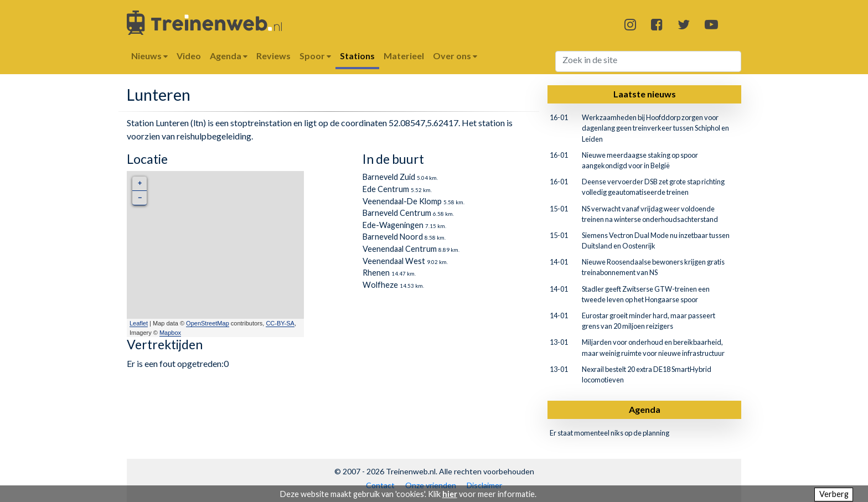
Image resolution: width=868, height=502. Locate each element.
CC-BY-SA (280, 323)
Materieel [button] (404, 56)
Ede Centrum (386, 189)
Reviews (273, 56)
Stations (357, 56)
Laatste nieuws (645, 94)
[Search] (649, 61)
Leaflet (139, 323)
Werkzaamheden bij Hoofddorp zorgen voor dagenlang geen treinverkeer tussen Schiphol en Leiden (655, 128)
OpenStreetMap (208, 323)
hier (450, 494)
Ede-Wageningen (393, 225)
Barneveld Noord (393, 237)
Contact (380, 485)
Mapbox (170, 333)
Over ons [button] (455, 56)
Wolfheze (380, 285)
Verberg (834, 494)
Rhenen (376, 273)
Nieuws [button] (149, 56)
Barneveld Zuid (389, 177)
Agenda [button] (229, 56)
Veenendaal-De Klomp (402, 201)
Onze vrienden (431, 485)
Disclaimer (484, 485)
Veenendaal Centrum (400, 249)
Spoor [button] (315, 56)
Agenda (645, 409)
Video (189, 56)
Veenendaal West (394, 261)
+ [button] (140, 183)
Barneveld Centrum (397, 213)
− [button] (140, 198)
